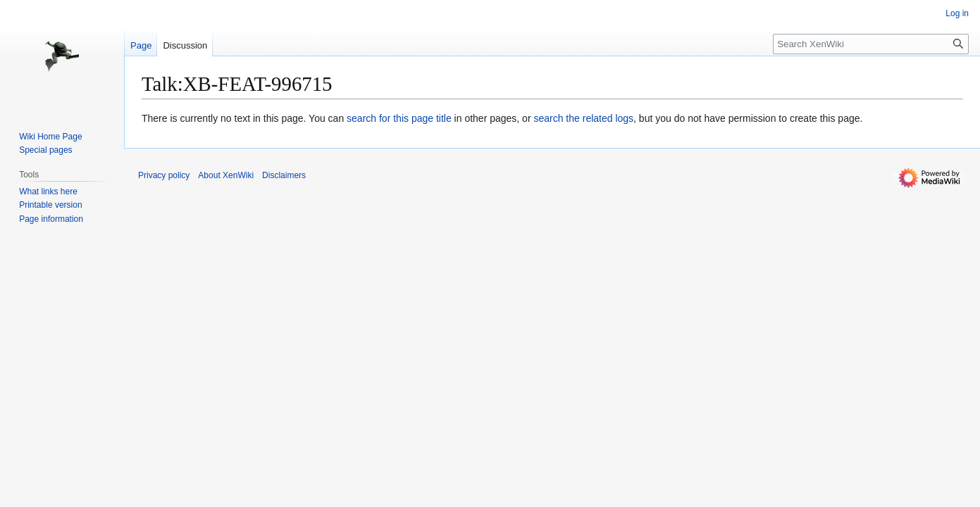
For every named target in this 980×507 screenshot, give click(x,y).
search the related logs (583, 118)
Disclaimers (284, 175)
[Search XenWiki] (871, 44)
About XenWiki (226, 175)
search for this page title (399, 118)
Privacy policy (164, 175)
